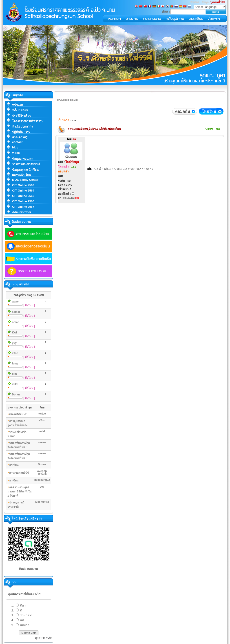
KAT (15, 333)
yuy (14, 343)
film (14, 374)
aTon (15, 353)
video (16, 153)
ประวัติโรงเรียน (22, 116)
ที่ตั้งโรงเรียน (20, 110)
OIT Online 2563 (23, 185)
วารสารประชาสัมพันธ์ (26, 164)
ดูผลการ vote (43, 638)
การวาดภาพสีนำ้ (19, 473)
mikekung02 (42, 480)
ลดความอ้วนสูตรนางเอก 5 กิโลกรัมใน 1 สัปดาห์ (19, 492)
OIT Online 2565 (23, 196)
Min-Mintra (42, 502)
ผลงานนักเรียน (21, 175)
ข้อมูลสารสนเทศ (23, 159)
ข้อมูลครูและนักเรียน (25, 170)
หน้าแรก (18, 105)
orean (16, 322)
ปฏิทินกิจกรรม (21, 132)
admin (16, 312)
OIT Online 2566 (23, 201)
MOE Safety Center (25, 180)
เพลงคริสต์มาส (18, 414)
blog (15, 147)
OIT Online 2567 (23, 207)
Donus (16, 395)
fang (15, 364)
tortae (42, 414)
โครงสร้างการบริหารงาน (28, 121)
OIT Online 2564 (23, 191)
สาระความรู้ (20, 137)
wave (15, 302)
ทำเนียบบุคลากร (22, 127)
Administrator (22, 212)
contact (17, 142)
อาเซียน (14, 465)
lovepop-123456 (42, 473)
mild (15, 384)
